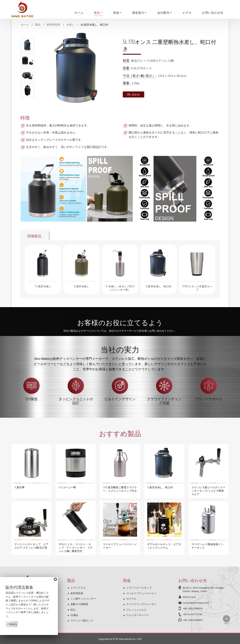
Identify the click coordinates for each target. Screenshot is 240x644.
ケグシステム (78, 588)
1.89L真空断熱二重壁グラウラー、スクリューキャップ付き (120, 489)
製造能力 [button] (138, 12)
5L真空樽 (20, 487)
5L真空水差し (81, 286)
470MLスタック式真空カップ (197, 288)
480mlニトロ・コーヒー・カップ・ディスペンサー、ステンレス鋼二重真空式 (76, 547)
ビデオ (187, 12)
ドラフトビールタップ (139, 588)
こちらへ (12, 624)
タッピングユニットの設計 (76, 401)
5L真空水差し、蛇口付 (159, 286)
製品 (38, 25)
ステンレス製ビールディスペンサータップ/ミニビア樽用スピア (209, 491)
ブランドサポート (209, 399)
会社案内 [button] (163, 12)
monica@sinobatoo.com (196, 603)
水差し (70, 25)
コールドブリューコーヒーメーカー (120, 546)
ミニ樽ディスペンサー (83, 599)
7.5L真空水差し (43, 286)
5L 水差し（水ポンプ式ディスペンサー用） (120, 288)
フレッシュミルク (136, 610)
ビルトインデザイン (120, 399)
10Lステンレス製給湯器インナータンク (208, 546)
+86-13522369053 (193, 609)
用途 (127, 580)
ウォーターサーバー (138, 615)
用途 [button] (116, 12)
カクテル (131, 599)
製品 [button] (97, 12)
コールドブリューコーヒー (141, 593)
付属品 (74, 615)
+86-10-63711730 (192, 614)
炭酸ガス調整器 (79, 604)
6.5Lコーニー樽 (67, 487)
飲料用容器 (53, 25)
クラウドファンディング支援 (164, 401)
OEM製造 (31, 399)
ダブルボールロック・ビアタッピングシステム (164, 546)
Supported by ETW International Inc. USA (120, 639)
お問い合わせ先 (213, 12)
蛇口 (73, 610)
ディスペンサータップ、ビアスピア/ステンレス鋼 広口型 (31, 546)
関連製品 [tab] (35, 236)
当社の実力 (120, 349)
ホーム (79, 12)
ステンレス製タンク (82, 621)
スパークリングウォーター (141, 604)
